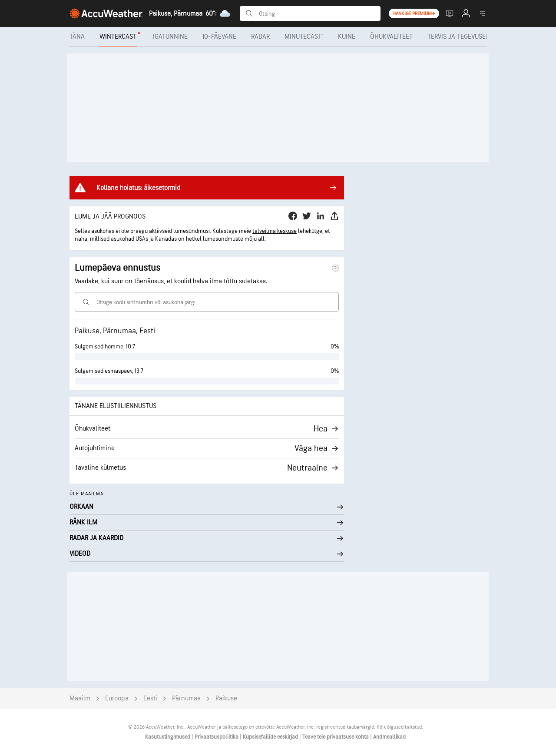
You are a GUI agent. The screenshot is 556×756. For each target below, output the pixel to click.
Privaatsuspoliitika (217, 737)
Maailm (80, 698)
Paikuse (226, 698)
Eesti (150, 698)
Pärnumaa (186, 698)
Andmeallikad (389, 737)
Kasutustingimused (168, 737)
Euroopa (117, 698)
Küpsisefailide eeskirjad (271, 737)
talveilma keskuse (275, 231)
